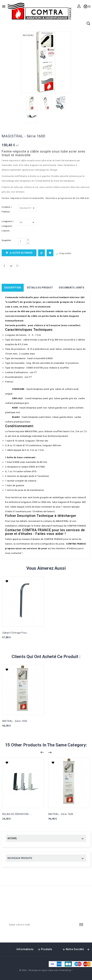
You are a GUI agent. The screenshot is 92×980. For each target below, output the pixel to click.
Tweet (11, 266)
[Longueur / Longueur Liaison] (27, 222)
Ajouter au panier (19, 253)
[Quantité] (22, 241)
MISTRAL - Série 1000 (15, 721)
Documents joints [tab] (72, 288)
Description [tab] (13, 288)
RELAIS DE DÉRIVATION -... (17, 814)
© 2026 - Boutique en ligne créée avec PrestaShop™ (46, 970)
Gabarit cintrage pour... (15, 633)
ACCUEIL (12, 838)
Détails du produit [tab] (40, 288)
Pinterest (17, 266)
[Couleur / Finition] (28, 208)
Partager (5, 266)
